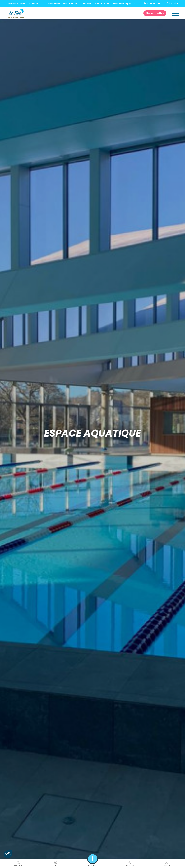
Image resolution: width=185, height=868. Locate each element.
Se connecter (152, 3)
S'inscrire (173, 3)
